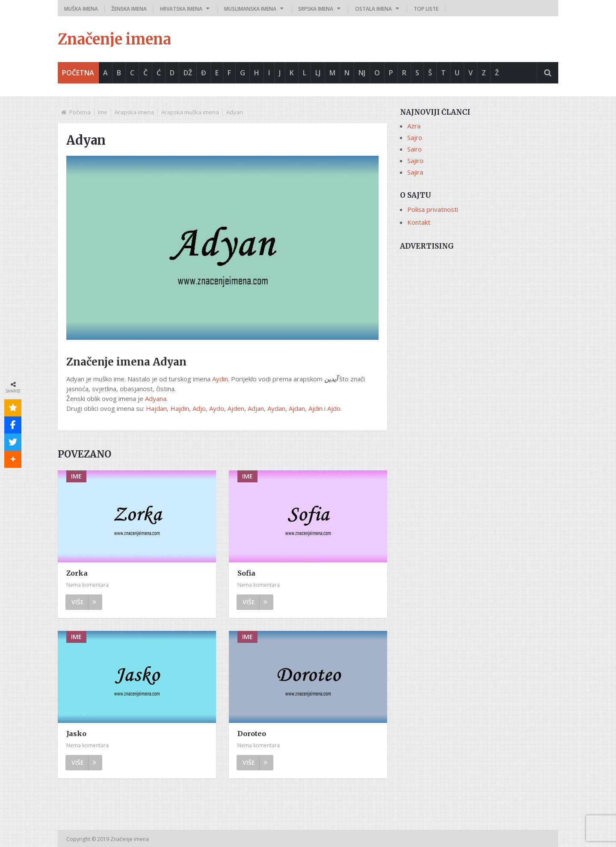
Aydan (276, 408)
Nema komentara (87, 585)
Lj (318, 73)
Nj (362, 73)
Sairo (415, 149)
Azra (414, 126)
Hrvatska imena (181, 9)
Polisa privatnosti (433, 209)
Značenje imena (114, 39)
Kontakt (419, 222)
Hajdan (156, 408)
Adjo (199, 408)
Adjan (256, 408)
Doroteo (252, 734)
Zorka (77, 573)
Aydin (220, 379)
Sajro (415, 137)
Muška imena (81, 9)
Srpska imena (316, 9)
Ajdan (297, 408)
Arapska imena (134, 112)
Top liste (426, 9)
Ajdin (315, 408)
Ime (103, 112)
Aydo (217, 408)
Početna (78, 73)
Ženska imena (129, 9)
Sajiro (415, 160)
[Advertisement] (479, 315)
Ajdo (334, 408)
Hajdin (180, 408)
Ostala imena (373, 9)
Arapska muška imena (190, 112)
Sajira (415, 172)
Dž (188, 73)
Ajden (236, 408)
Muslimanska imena (250, 9)
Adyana (156, 398)
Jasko (76, 734)
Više (84, 602)
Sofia (246, 573)
